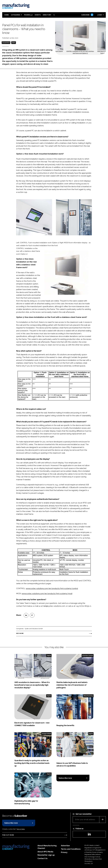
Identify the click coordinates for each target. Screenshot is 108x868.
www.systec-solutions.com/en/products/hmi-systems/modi (47, 594)
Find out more (8, 835)
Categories (16, 15)
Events (38, 15)
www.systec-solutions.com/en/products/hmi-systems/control (52, 588)
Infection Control (88, 655)
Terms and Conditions (71, 849)
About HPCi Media (45, 852)
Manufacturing (88, 696)
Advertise (65, 846)
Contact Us (43, 858)
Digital (14, 43)
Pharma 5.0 (28, 15)
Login (100, 15)
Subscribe (87, 15)
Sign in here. (21, 829)
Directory (47, 15)
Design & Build (6, 43)
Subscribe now (65, 778)
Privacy (64, 852)
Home (7, 15)
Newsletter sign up (46, 855)
